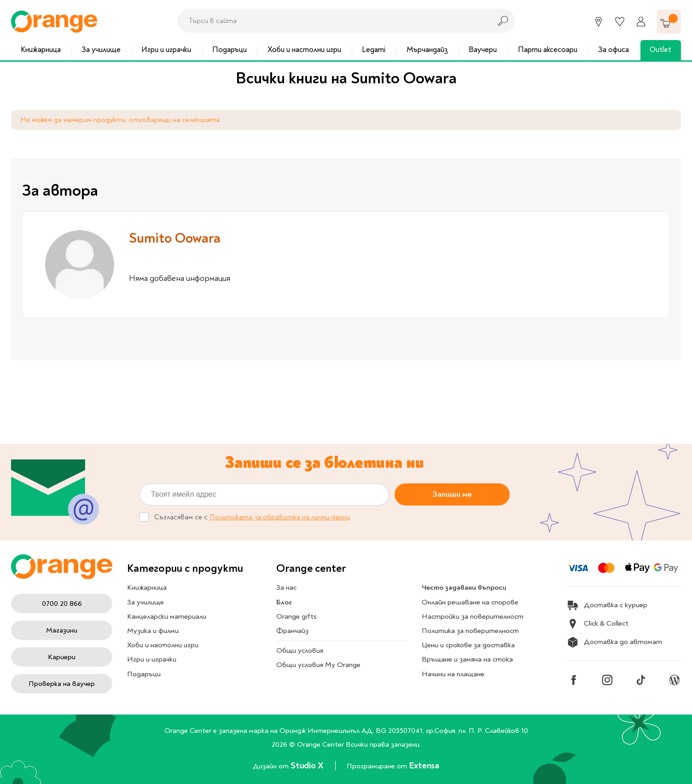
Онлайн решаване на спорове (470, 602)
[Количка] (669, 22)
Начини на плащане (453, 674)
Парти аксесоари (548, 49)
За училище (101, 49)
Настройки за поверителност (473, 616)
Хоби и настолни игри (304, 49)
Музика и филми (153, 631)
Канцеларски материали (167, 616)
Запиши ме (452, 494)
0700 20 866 (62, 604)
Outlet (660, 49)
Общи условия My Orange (318, 665)
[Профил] (641, 22)
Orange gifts (297, 616)
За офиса (613, 49)
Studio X (308, 765)
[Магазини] (599, 22)
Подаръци (230, 49)
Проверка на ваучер (62, 684)
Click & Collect (598, 624)
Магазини (62, 630)
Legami (374, 49)
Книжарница (41, 49)
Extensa (424, 765)
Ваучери (483, 49)
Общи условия (300, 650)
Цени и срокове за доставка (468, 645)
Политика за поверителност (470, 631)
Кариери (62, 657)
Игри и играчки (166, 49)
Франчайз (292, 631)
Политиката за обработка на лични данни (280, 517)
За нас (286, 587)
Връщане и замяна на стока (467, 659)
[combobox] (332, 21)
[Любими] (620, 22)
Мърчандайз (427, 49)
